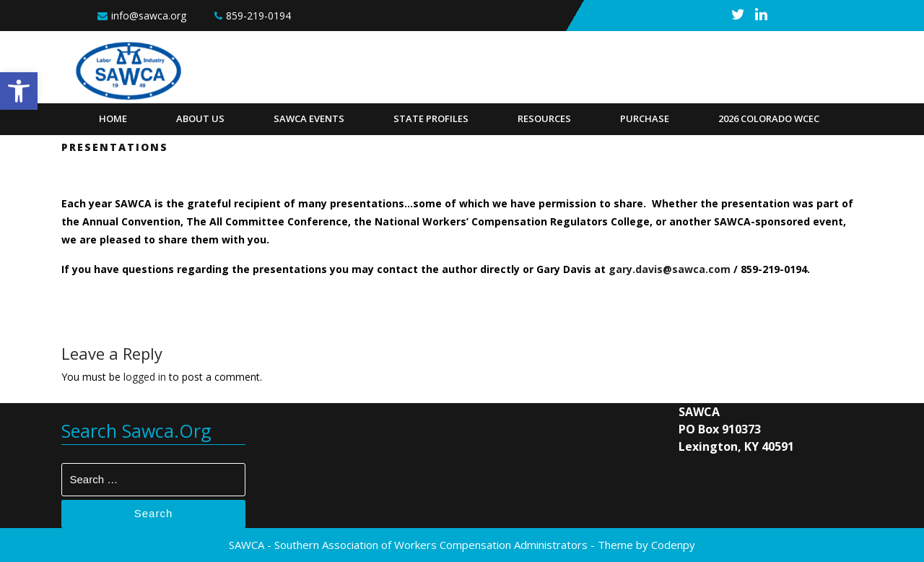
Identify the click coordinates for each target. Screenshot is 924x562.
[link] (19, 91)
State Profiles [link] (431, 118)
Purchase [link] (645, 118)
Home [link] (113, 118)
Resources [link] (544, 118)
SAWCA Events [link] (309, 118)
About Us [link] (200, 118)
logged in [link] (145, 377)
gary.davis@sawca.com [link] (670, 269)
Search (154, 513)
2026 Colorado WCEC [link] (769, 118)
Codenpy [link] (673, 545)
